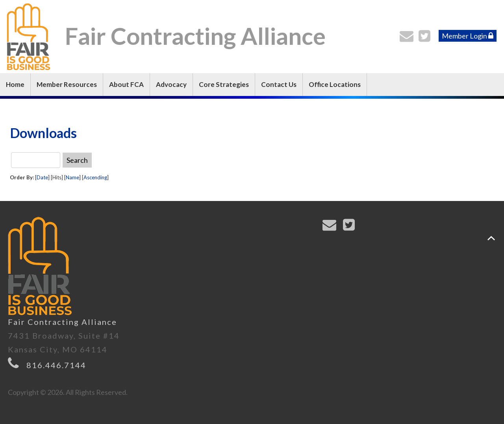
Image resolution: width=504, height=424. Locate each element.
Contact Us (279, 84)
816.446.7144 (56, 365)
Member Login (468, 36)
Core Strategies (224, 84)
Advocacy (171, 84)
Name (72, 177)
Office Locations (335, 84)
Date (42, 177)
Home (15, 84)
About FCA (126, 84)
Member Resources (67, 84)
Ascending (95, 177)
